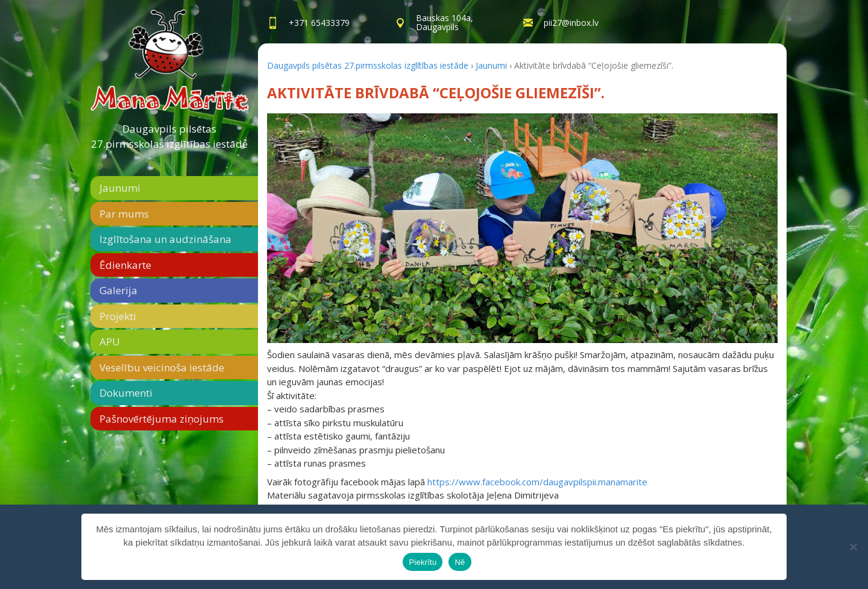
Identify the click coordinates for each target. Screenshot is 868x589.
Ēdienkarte (125, 265)
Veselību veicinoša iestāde (162, 367)
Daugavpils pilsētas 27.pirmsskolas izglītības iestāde (169, 137)
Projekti (118, 316)
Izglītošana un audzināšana (165, 239)
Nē (460, 562)
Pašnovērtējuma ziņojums (162, 419)
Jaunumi (120, 188)
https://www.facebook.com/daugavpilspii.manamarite (537, 482)
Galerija (118, 290)
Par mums (124, 214)
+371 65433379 (319, 23)
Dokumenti (126, 393)
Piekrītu (423, 562)
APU (110, 342)
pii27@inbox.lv (571, 23)
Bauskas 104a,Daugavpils (445, 22)
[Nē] (853, 547)
